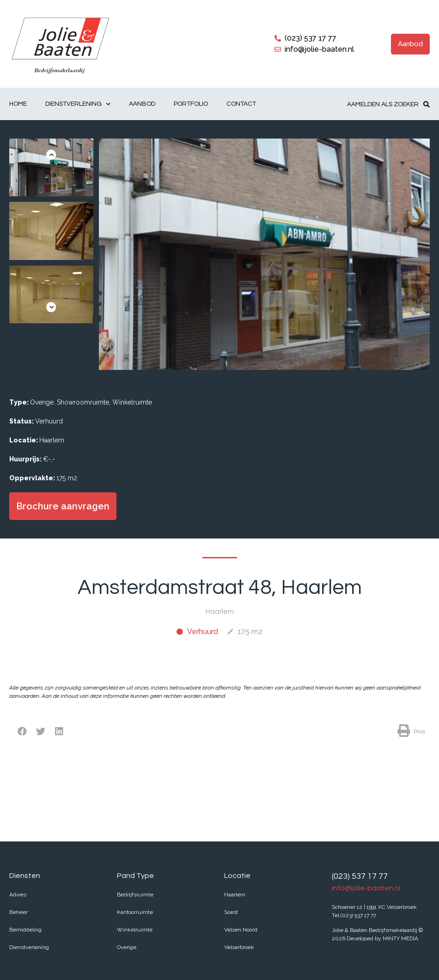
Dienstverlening (78, 104)
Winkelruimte (135, 930)
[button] (410, 44)
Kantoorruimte (135, 912)
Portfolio (191, 104)
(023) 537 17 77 (360, 876)
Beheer (18, 912)
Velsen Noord (241, 930)
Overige (127, 947)
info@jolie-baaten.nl (366, 888)
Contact (241, 104)
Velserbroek (239, 947)
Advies (18, 895)
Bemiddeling (25, 930)
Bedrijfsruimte (135, 895)
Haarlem (235, 895)
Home (18, 104)
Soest (231, 912)
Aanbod (142, 104)
